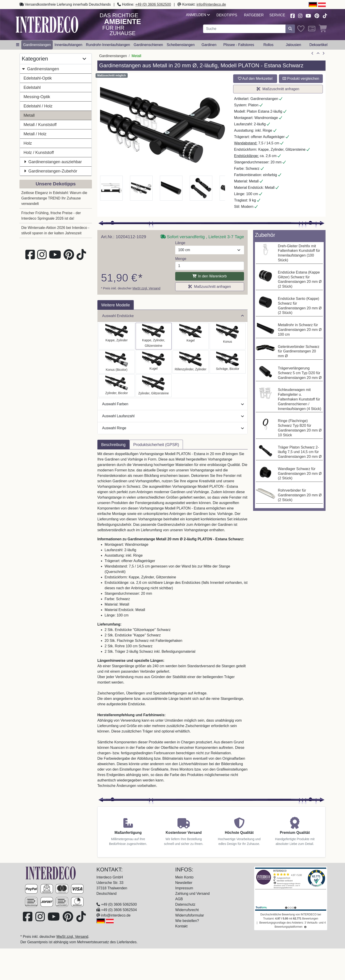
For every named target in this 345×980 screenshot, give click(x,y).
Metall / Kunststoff (40, 125)
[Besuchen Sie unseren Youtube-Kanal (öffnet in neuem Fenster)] (309, 15)
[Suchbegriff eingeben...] (244, 29)
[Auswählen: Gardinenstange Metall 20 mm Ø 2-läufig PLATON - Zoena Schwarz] (154, 386)
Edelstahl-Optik (38, 78)
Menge (181, 259)
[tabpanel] (172, 623)
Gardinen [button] (209, 45)
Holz (28, 143)
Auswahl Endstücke (173, 316)
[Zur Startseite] (51, 873)
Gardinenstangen (40, 69)
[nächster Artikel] (323, 53)
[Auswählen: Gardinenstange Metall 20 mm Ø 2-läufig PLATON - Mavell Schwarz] (117, 386)
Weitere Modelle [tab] (116, 305)
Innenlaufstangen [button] (68, 45)
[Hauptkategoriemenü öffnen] (18, 45)
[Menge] (210, 266)
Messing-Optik (37, 97)
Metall (29, 115)
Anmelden (198, 15)
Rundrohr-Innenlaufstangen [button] (108, 45)
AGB (179, 899)
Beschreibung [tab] (113, 445)
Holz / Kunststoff (39, 152)
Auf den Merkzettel (255, 79)
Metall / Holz (35, 134)
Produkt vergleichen (301, 79)
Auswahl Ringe (173, 428)
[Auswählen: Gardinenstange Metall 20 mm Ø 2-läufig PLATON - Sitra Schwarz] (228, 336)
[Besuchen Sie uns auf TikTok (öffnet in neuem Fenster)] (325, 15)
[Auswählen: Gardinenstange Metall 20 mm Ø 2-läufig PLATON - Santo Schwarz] (117, 336)
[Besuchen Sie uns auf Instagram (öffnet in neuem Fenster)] (300, 15)
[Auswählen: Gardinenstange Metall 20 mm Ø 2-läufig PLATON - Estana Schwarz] (154, 336)
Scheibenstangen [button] (181, 45)
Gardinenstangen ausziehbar (53, 162)
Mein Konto (184, 877)
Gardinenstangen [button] (37, 45)
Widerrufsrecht (187, 910)
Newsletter (184, 883)
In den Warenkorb (210, 276)
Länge (180, 243)
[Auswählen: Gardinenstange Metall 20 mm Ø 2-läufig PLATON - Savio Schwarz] (191, 336)
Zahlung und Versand (192, 894)
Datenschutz (185, 904)
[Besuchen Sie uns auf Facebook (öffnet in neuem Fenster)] (292, 15)
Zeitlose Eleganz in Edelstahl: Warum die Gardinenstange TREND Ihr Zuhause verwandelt (54, 198)
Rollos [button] (268, 45)
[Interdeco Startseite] (47, 24)
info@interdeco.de (211, 4)
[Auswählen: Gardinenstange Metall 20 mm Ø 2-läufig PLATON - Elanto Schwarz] (191, 362)
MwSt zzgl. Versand (146, 288)
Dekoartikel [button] (319, 45)
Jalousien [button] (293, 45)
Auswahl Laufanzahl (173, 416)
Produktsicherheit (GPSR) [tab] (156, 445)
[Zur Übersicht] (318, 53)
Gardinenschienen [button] (148, 45)
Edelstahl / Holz (38, 106)
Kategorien (54, 59)
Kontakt (181, 926)
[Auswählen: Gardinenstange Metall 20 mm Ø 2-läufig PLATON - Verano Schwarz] (228, 362)
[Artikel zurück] (312, 53)
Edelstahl (32, 87)
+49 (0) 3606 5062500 (153, 4)
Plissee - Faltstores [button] (239, 45)
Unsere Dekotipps (56, 184)
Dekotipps (227, 15)
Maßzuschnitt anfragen (278, 89)
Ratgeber (254, 15)
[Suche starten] (290, 29)
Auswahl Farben (173, 404)
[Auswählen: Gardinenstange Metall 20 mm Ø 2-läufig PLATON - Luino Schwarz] (154, 362)
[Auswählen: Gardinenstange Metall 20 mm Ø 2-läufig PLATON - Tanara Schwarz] (117, 362)
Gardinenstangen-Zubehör (50, 171)
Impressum (184, 888)
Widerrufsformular (190, 915)
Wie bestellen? (187, 921)
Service (277, 15)
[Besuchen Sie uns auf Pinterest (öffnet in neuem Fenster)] (317, 15)
